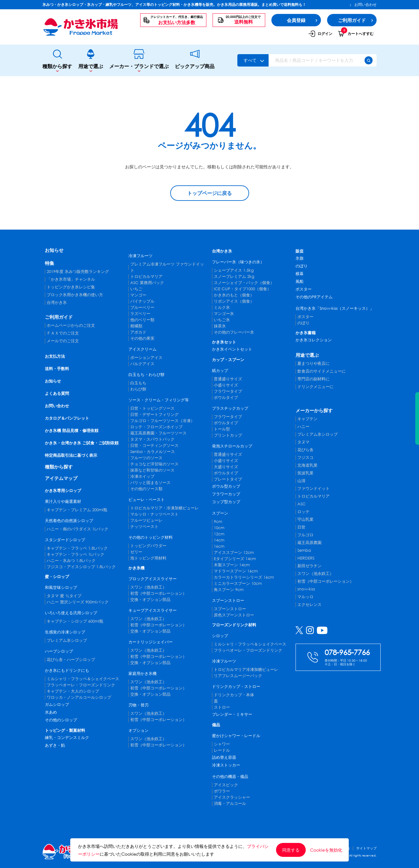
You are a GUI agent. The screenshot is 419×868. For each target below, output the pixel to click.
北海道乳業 (307, 465)
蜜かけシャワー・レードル (236, 736)
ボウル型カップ (226, 486)
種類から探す (57, 60)
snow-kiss (306, 589)
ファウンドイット (313, 488)
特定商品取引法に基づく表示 (71, 455)
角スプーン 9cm (229, 590)
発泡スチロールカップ (232, 446)
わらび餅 (138, 389)
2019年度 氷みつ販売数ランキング (78, 272)
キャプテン (307, 419)
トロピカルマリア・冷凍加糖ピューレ (164, 508)
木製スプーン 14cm (232, 565)
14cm (219, 540)
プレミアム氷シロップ (67, 640)
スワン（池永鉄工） (148, 587)
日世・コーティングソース (154, 445)
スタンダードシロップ (65, 540)
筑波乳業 (305, 473)
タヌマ (303, 442)
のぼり (302, 266)
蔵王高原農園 (309, 543)
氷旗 (300, 258)
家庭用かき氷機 (143, 674)
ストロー (222, 707)
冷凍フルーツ (140, 256)
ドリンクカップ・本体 (234, 695)
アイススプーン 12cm (234, 553)
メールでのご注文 (63, 341)
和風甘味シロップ (61, 587)
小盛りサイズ (226, 385)
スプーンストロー (228, 600)
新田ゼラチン (309, 566)
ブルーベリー (142, 307)
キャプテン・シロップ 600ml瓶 (75, 621)
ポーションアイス (146, 358)
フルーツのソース (146, 458)
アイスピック (226, 785)
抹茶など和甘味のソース (152, 470)
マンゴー (138, 295)
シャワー (222, 744)
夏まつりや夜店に (313, 363)
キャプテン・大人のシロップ (73, 691)
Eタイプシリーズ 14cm (235, 559)
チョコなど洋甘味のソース (154, 464)
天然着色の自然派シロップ (69, 521)
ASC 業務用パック (147, 283)
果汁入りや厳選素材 (63, 501)
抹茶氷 (220, 326)
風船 (300, 281)
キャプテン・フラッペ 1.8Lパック (77, 548)
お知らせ (54, 250)
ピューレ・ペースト (147, 500)
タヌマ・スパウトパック (152, 439)
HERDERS (306, 558)
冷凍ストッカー (226, 765)
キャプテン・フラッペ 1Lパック (76, 554)
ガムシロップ (57, 704)
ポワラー (222, 791)
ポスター (304, 289)
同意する (291, 850)
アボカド (138, 332)
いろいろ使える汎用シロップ (71, 613)
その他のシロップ (61, 720)
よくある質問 (57, 393)
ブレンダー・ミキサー (232, 714)
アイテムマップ (61, 478)
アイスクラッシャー (232, 797)
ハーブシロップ (59, 651)
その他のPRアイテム (314, 297)
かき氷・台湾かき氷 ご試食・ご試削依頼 (82, 443)
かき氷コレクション (314, 340)
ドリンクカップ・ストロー (236, 687)
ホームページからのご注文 (71, 325)
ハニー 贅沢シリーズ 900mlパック (78, 602)
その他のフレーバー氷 (234, 332)
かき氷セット (224, 342)
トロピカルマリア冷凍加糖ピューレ (246, 669)
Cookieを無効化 (326, 850)
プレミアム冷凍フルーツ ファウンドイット (167, 267)
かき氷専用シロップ (63, 491)
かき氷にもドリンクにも (67, 670)
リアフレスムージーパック (238, 676)
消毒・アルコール (230, 803)
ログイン (320, 34)
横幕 (300, 274)
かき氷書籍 (306, 333)
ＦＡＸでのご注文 (63, 333)
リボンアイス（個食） (234, 301)
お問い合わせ (363, 5)
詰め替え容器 (224, 757)
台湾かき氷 (57, 302)
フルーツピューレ (146, 520)
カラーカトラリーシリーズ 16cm (244, 577)
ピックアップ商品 (195, 60)
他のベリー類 (142, 320)
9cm (218, 522)
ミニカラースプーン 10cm (238, 583)
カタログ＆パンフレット (67, 418)
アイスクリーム (143, 349)
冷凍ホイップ (142, 476)
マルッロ (305, 597)
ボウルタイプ (226, 397)
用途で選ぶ (91, 60)
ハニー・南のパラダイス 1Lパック (78, 529)
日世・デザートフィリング (154, 415)
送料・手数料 (57, 369)
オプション (138, 730)
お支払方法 (55, 356)
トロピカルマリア (146, 276)
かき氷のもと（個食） (234, 295)
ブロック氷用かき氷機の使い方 (75, 295)
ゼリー (136, 552)
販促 (300, 251)
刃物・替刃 (138, 705)
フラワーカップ (226, 494)
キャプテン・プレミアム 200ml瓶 (77, 510)
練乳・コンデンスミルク (67, 738)
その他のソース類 (146, 489)
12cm (219, 534)
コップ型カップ (226, 502)
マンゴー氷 (224, 314)
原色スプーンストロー (234, 615)
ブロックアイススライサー (153, 579)
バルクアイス (142, 364)
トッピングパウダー (148, 546)
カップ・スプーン (228, 360)
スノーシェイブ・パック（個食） (244, 283)
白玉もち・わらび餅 (147, 375)
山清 (301, 481)
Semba (304, 550)
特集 (50, 263)
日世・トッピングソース (152, 408)
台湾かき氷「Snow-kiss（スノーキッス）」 (335, 308)
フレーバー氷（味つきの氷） (238, 262)
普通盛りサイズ (228, 379)
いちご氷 (222, 320)
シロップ (220, 636)
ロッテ (303, 512)
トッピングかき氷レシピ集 (71, 287)
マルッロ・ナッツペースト (154, 514)
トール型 (222, 429)
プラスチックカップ (230, 408)
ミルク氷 (222, 307)
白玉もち (138, 383)
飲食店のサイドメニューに (322, 371)
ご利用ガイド (59, 317)
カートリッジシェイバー (151, 642)
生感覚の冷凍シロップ (65, 632)
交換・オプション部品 (150, 600)
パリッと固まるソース (150, 483)
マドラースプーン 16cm (236, 571)
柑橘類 (136, 326)
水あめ (51, 712)
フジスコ (305, 458)
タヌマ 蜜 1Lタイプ (64, 596)
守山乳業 (305, 519)
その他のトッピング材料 (151, 537)
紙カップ (220, 371)
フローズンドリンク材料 (234, 625)
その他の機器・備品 (230, 777)
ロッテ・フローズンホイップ (156, 427)
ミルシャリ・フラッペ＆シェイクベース (83, 679)
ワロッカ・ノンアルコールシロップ (79, 697)
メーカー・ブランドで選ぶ (139, 60)
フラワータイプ (228, 391)
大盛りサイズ (226, 467)
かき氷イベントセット (232, 349)
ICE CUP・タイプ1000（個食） (242, 289)
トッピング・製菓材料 (65, 730)
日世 (301, 527)
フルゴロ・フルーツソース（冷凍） (162, 421)
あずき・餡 (55, 745)
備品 (216, 725)
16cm (219, 546)
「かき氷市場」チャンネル (71, 279)
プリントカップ (228, 435)
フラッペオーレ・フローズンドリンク (81, 685)
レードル (222, 750)
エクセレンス (309, 605)
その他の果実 (142, 338)
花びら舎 (305, 450)
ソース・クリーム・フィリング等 (159, 400)
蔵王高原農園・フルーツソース (158, 433)
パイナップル (142, 301)
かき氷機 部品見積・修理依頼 (72, 431)
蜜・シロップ (57, 577)
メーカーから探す (314, 410)
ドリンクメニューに (315, 387)
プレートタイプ (228, 479)
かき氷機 (136, 568)
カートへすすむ (356, 33)
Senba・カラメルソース (153, 452)
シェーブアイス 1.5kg (234, 270)
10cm (219, 528)
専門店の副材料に (313, 379)
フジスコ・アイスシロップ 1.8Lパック (81, 567)
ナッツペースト (144, 527)
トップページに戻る (209, 193)
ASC (302, 504)
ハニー (303, 427)
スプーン (220, 513)
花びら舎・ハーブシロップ (71, 660)
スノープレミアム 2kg (234, 276)
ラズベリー (140, 314)
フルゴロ (305, 535)
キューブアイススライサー (153, 610)
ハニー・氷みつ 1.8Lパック (71, 561)
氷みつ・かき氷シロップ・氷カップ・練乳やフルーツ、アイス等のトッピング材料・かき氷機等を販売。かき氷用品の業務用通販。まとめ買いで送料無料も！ (174, 4)
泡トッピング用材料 (148, 558)
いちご (136, 289)
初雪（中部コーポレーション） (158, 593)
